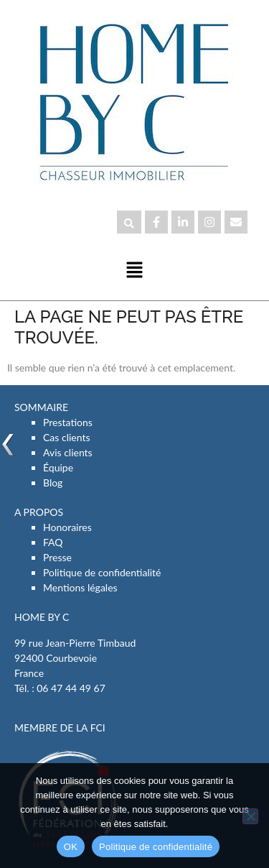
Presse (57, 557)
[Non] (250, 816)
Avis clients (68, 452)
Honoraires (67, 527)
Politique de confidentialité (102, 572)
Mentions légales (80, 587)
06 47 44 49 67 (71, 688)
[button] (134, 271)
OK (71, 847)
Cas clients (67, 437)
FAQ (53, 542)
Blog (53, 483)
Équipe (58, 467)
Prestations (68, 422)
